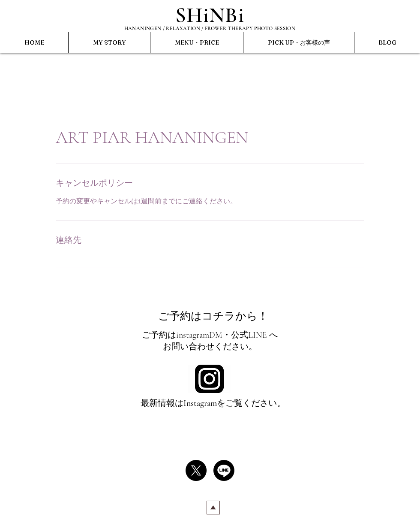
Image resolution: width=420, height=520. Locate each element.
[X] (196, 470)
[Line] (224, 470)
